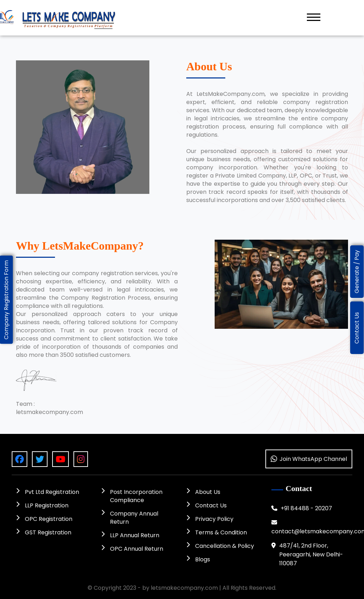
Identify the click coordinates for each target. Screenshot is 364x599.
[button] (314, 17)
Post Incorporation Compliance (132, 496)
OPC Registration (44, 519)
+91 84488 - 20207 (302, 508)
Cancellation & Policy (220, 546)
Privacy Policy (210, 519)
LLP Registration (42, 505)
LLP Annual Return (130, 535)
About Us (203, 492)
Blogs (198, 559)
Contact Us (206, 505)
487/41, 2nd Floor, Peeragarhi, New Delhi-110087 (307, 554)
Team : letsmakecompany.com (49, 408)
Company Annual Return (130, 518)
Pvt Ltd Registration (48, 492)
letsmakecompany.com (184, 588)
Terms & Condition (217, 532)
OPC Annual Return (132, 549)
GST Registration (44, 532)
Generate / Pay (357, 272)
